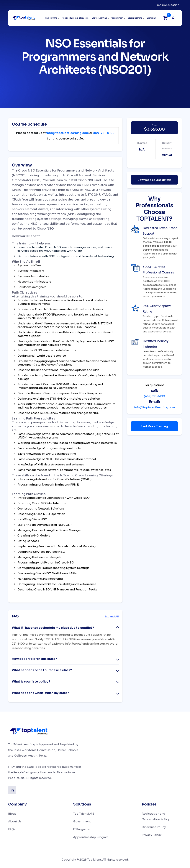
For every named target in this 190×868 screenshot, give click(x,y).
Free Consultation (167, 5)
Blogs (12, 814)
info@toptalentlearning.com (154, 407)
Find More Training (154, 426)
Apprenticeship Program (91, 837)
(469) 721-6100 (154, 396)
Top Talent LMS (84, 814)
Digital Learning (100, 18)
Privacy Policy (152, 835)
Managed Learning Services (75, 18)
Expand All (112, 616)
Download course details (154, 180)
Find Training (51, 18)
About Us (15, 821)
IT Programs (81, 829)
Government (117, 18)
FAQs (12, 829)
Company (151, 18)
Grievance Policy (154, 827)
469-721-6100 (104, 133)
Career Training (135, 18)
